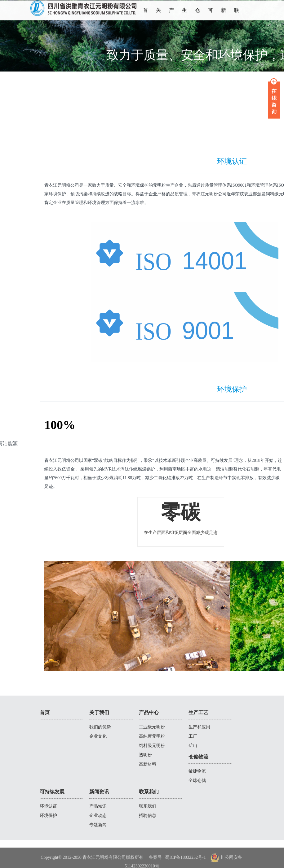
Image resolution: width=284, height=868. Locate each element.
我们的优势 (100, 727)
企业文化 (98, 736)
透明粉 (145, 755)
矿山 (193, 746)
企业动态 (98, 816)
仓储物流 (197, 16)
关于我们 (158, 16)
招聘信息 (148, 816)
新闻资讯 (224, 16)
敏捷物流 (197, 771)
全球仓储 (197, 781)
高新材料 (148, 764)
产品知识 (98, 806)
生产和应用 (199, 727)
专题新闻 (98, 825)
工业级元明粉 (152, 727)
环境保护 (48, 816)
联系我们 (237, 16)
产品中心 (171, 16)
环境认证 (48, 806)
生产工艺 (184, 16)
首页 (145, 16)
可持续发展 (211, 16)
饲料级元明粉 (152, 746)
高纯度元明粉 (152, 736)
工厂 (193, 736)
